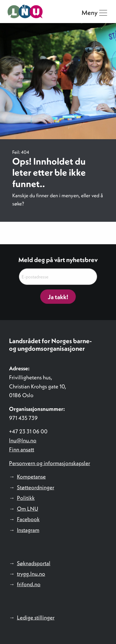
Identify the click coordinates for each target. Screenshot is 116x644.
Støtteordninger (36, 487)
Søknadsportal (34, 563)
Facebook (28, 519)
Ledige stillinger (36, 617)
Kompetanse (31, 477)
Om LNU (28, 509)
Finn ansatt (22, 449)
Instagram (28, 530)
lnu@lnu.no (23, 440)
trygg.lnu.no (31, 574)
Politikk (26, 498)
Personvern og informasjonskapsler (50, 463)
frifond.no (29, 584)
